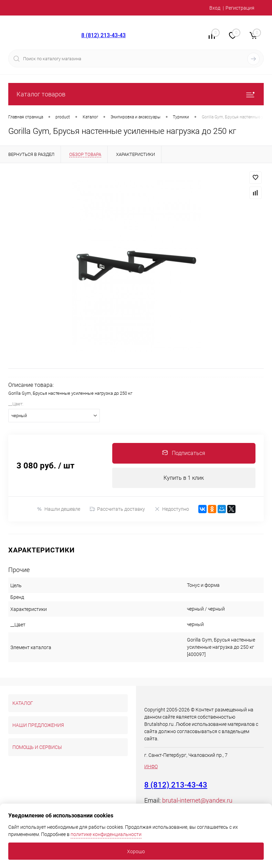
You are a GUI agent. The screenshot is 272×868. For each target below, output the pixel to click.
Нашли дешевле (58, 509)
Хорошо (136, 851)
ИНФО (151, 767)
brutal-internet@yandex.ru (197, 801)
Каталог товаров (136, 94)
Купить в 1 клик (184, 478)
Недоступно (172, 509)
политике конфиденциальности (106, 834)
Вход (215, 8)
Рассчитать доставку (117, 509)
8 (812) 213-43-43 (103, 35)
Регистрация (240, 8)
